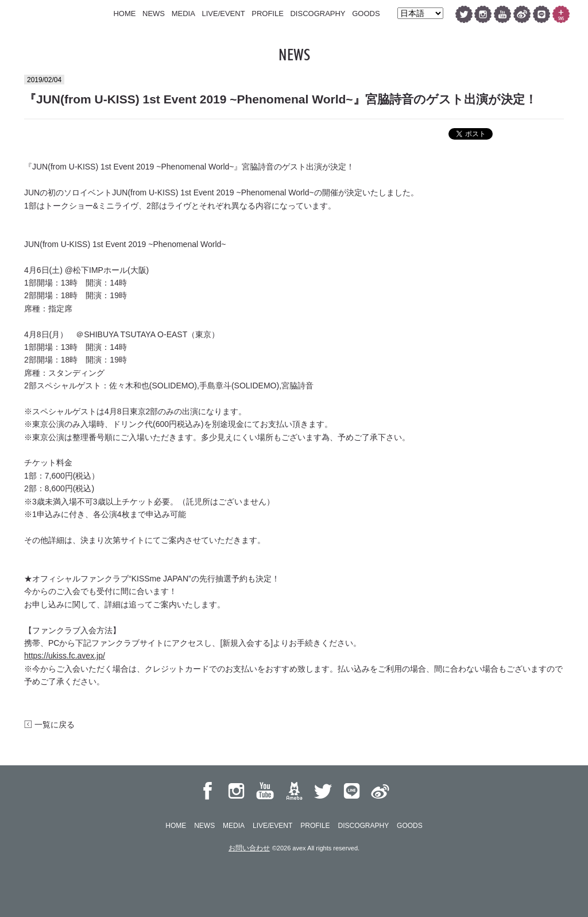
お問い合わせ (249, 848)
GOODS (366, 14)
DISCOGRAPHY (318, 14)
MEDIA (183, 14)
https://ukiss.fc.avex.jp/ (65, 656)
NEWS (154, 14)
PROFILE (268, 14)
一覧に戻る (49, 725)
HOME (124, 14)
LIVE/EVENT (223, 14)
